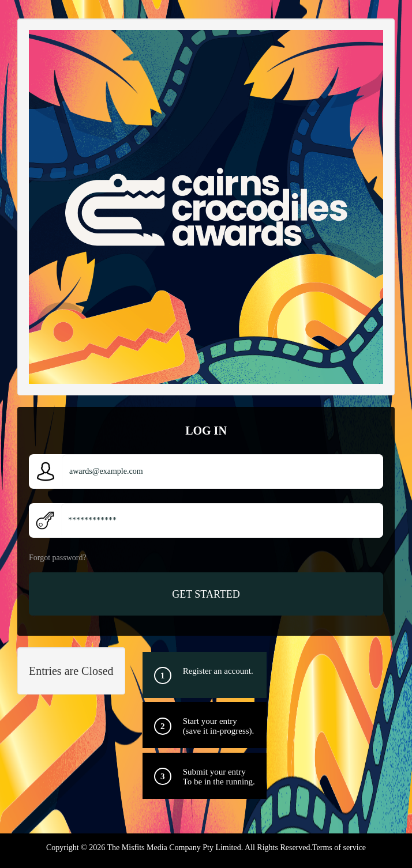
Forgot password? (58, 558)
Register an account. (218, 671)
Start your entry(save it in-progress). (219, 726)
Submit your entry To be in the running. (219, 777)
